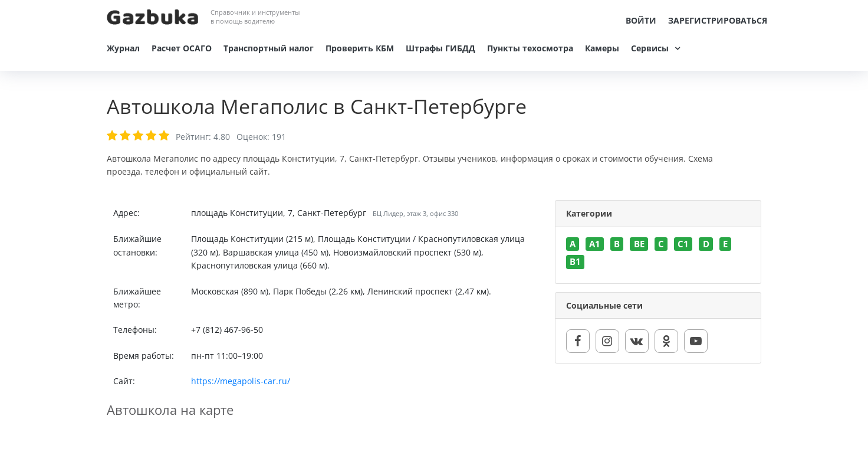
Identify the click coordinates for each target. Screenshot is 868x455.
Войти (641, 20)
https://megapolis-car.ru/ (241, 381)
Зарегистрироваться (718, 20)
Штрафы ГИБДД (440, 48)
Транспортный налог (269, 48)
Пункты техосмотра (530, 48)
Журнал (123, 48)
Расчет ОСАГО (182, 48)
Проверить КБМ (360, 48)
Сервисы (650, 48)
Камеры (602, 48)
